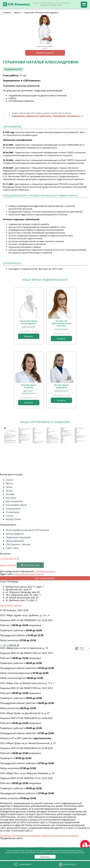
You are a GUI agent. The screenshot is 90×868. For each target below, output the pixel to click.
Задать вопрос (8, 565)
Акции (9, 491)
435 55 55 (10, 645)
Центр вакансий (15, 541)
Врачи (9, 483)
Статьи (10, 516)
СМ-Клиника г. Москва (18, 544)
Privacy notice (82, 648)
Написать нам (32, 565)
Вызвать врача (45, 53)
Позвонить (25, 864)
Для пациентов (14, 501)
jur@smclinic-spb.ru (45, 571)
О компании (13, 512)
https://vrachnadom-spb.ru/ (29, 574)
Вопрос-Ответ (14, 519)
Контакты (11, 498)
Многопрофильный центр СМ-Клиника (27, 530)
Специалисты (13, 509)
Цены (9, 487)
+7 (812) (10, 559)
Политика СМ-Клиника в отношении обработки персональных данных (39, 836)
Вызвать (29, 336)
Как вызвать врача (16, 505)
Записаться (69, 864)
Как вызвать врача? (11, 605)
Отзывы (10, 494)
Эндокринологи (13, 69)
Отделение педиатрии (18, 537)
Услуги (10, 480)
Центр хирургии (15, 534)
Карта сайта (12, 548)
